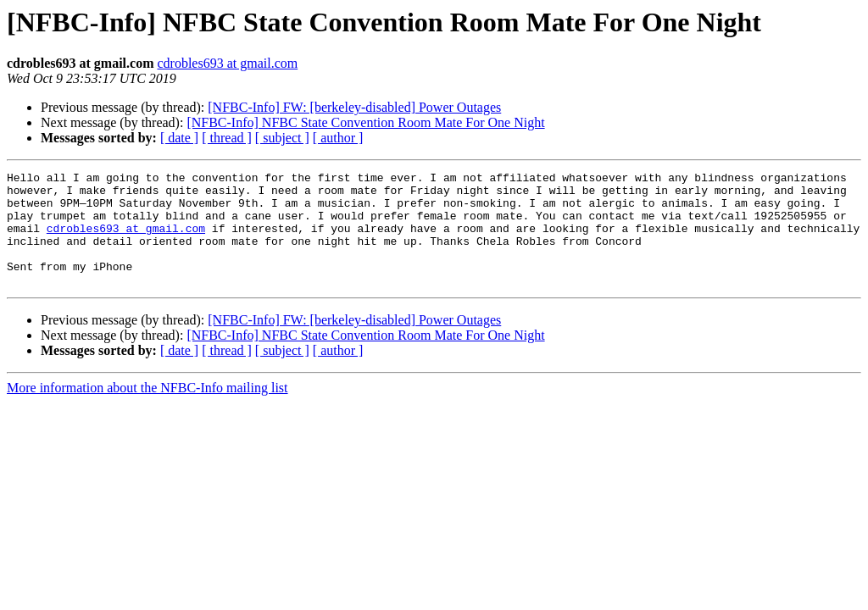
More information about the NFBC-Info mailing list (147, 410)
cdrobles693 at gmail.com (227, 63)
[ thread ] (227, 138)
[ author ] (338, 138)
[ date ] (179, 138)
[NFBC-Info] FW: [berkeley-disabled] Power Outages (354, 107)
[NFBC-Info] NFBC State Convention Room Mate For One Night (365, 122)
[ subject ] (282, 138)
